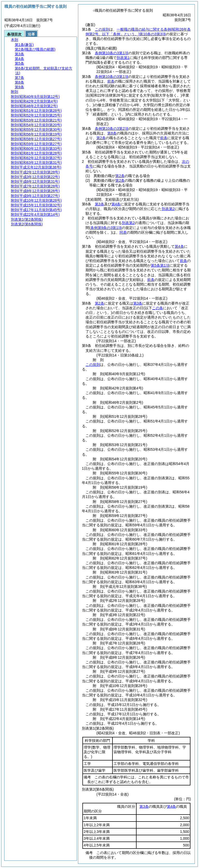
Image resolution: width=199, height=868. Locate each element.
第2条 (101, 138)
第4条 (116, 204)
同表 (123, 232)
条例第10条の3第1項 (112, 53)
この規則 (102, 29)
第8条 (112, 133)
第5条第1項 (160, 265)
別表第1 (123, 58)
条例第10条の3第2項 (112, 129)
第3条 (99, 204)
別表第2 (168, 209)
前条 (111, 81)
